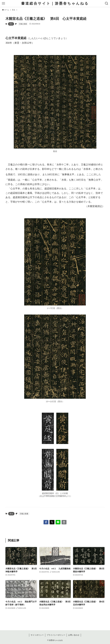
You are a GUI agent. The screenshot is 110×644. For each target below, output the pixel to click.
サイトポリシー (37, 635)
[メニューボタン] (3, 3)
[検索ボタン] (107, 3)
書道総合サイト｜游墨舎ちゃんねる (55, 3)
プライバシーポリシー (56, 635)
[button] (46, 522)
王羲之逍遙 (23, 24)
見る (11, 24)
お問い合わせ (74, 635)
